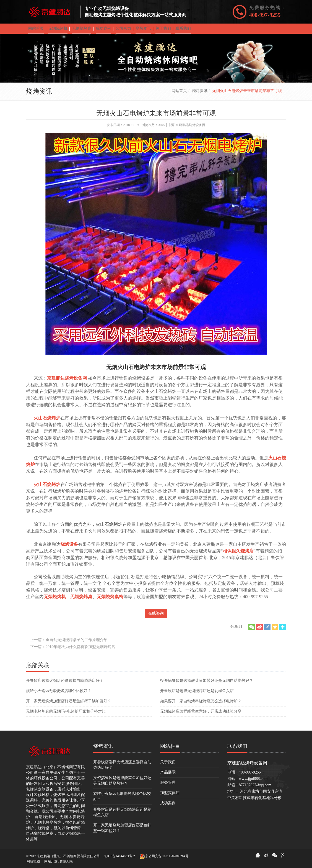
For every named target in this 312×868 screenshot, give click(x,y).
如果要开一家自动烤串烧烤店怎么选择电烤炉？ (201, 705)
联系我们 (237, 750)
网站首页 (179, 95)
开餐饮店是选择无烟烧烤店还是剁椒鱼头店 (197, 695)
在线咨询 (156, 617)
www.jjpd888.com (253, 783)
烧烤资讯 (200, 95)
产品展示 (168, 776)
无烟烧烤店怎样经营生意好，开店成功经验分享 (201, 715)
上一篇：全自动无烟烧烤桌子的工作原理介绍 (69, 644)
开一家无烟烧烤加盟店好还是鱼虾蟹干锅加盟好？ (69, 705)
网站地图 (33, 861)
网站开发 (51, 861)
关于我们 (168, 766)
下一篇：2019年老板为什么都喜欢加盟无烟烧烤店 (73, 651)
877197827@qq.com (255, 789)
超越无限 (66, 861)
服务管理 (168, 786)
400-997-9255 (265, 15)
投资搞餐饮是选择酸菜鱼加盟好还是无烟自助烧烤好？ (207, 684)
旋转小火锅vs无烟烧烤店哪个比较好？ (59, 695)
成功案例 (168, 807)
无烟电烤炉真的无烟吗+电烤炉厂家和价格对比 (66, 715)
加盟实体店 (170, 797)
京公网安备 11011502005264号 (164, 856)
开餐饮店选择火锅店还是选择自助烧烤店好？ (65, 684)
